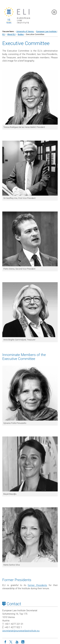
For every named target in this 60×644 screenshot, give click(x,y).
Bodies (21, 34)
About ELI (11, 34)
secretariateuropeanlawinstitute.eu (21, 631)
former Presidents (37, 585)
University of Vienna (25, 31)
